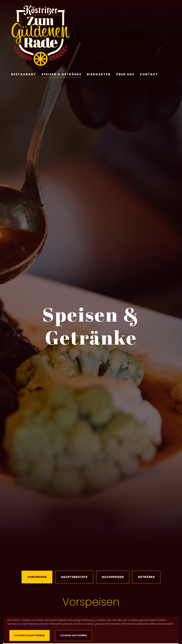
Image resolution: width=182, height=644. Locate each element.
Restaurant (24, 74)
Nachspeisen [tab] (113, 577)
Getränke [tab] (146, 577)
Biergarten (99, 74)
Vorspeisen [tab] (37, 577)
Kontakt (149, 74)
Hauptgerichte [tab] (74, 577)
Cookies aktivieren (74, 635)
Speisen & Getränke (61, 74)
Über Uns (125, 74)
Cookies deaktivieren (30, 635)
